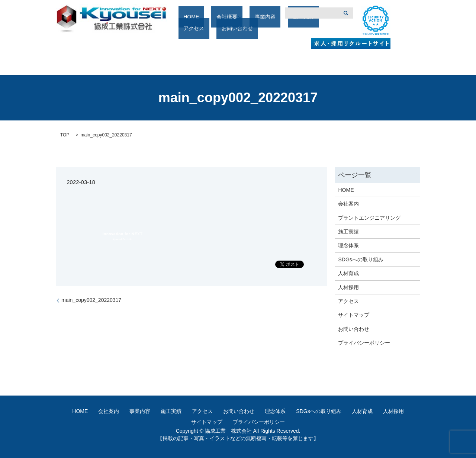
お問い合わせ (354, 329)
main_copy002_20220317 (91, 300)
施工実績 (276, 29)
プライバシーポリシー (364, 343)
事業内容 (248, 29)
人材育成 (348, 273)
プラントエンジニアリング (369, 218)
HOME (189, 29)
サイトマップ (354, 315)
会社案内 (348, 204)
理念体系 (348, 245)
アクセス (305, 29)
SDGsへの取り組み (361, 259)
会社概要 (215, 29)
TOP (65, 135)
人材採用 (348, 287)
